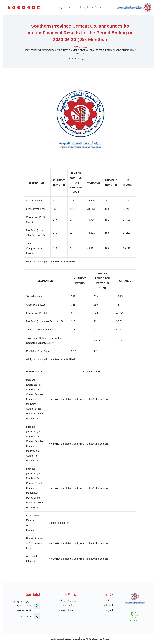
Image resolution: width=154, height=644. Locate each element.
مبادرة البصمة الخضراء (62, 601)
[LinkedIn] (34, 5)
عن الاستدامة (67, 605)
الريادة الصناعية (83, 8)
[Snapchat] (34, 10)
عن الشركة (104, 601)
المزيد (50, 8)
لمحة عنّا (102, 8)
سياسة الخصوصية (64, 610)
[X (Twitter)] (20, 5)
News (68, 59)
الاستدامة (64, 8)
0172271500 (23, 616)
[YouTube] (29, 5)
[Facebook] (25, 5)
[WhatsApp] (10, 5)
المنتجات (105, 605)
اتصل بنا (106, 610)
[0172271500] (34, 616)
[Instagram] (15, 5)
